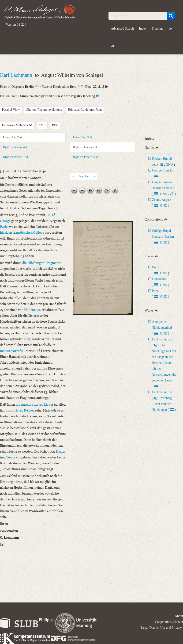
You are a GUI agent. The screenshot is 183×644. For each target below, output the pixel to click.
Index (143, 29)
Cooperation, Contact (169, 622)
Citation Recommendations (44, 110)
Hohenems (159, 279)
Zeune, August (162, 200)
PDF (55, 125)
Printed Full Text (13, 137)
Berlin (156, 267)
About (179, 616)
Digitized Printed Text (15, 157)
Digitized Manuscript (15, 147)
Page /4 (84, 176)
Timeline (157, 29)
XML (42, 125)
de (170, 29)
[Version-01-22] (15, 25)
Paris (155, 291)
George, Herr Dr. (163, 170)
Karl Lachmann (17, 75)
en (112, 46)
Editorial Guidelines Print (85, 110)
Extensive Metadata (17, 125)
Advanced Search (122, 29)
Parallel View (11, 110)
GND (37, 86)
